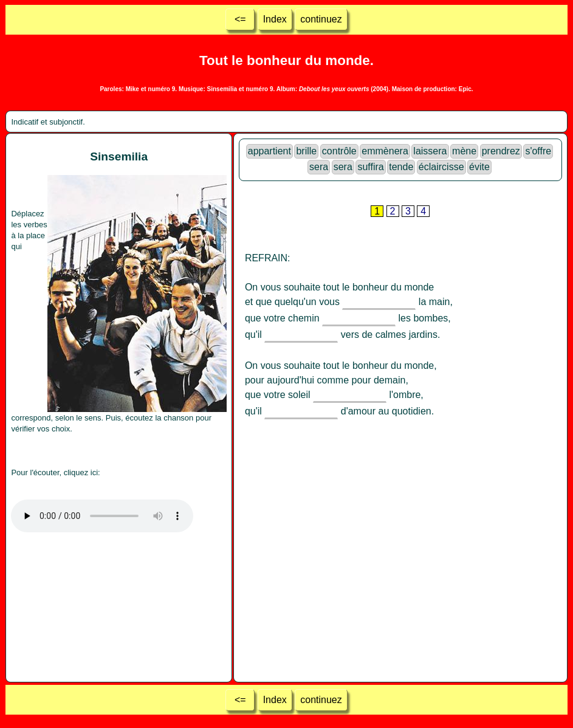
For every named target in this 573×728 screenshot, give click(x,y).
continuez (321, 19)
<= (240, 19)
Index (275, 19)
